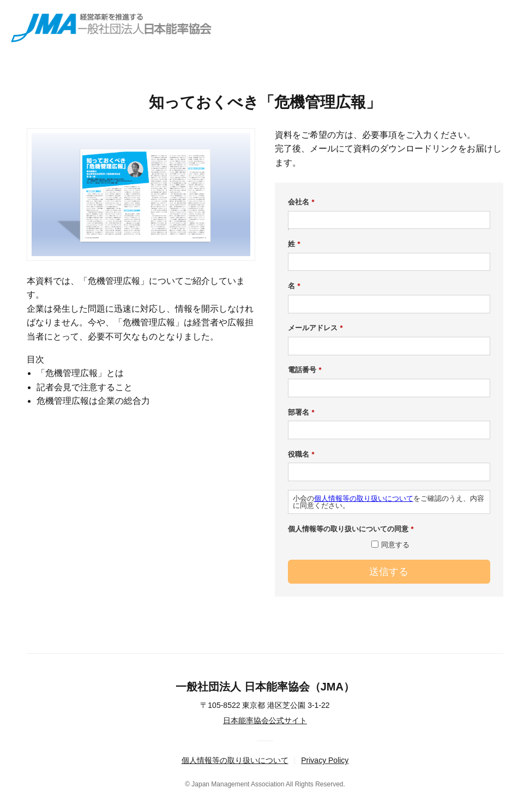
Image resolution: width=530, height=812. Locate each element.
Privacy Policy (325, 760)
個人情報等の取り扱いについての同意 (351, 529)
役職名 (301, 455)
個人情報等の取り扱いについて (364, 498)
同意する (395, 545)
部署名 (301, 413)
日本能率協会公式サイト (265, 720)
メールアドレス (315, 328)
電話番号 (305, 370)
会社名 (301, 202)
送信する (389, 572)
